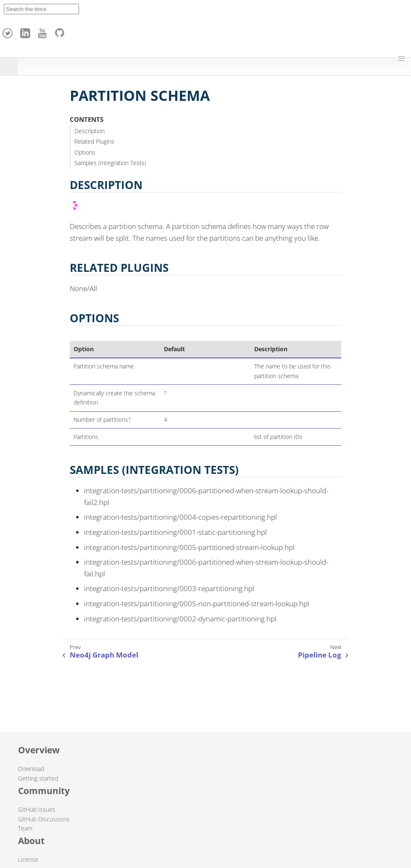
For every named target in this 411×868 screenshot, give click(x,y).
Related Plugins (94, 141)
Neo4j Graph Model (104, 655)
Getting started (38, 778)
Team (25, 828)
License (28, 859)
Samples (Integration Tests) (110, 163)
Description (90, 131)
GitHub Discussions (44, 819)
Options (85, 152)
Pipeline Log (320, 655)
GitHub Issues (37, 809)
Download (31, 769)
